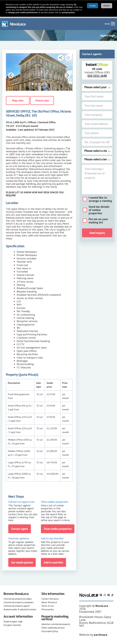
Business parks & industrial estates (20, 608)
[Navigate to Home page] (14, 23)
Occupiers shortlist (12, 624)
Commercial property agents (17, 604)
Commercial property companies (18, 601)
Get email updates (22, 561)
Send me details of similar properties (99, 209)
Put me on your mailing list (98, 219)
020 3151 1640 (97, 74)
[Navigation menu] (113, 22)
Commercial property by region (18, 597)
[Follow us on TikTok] (112, 594)
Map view (18, 99)
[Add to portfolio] (68, 56)
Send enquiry (97, 231)
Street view (42, 99)
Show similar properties (58, 527)
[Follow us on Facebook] (101, 594)
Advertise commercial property (56, 623)
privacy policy (68, 12)
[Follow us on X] (97, 594)
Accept (93, 6)
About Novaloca (49, 601)
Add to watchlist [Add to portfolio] (53, 561)
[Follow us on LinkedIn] (93, 594)
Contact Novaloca (50, 597)
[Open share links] (61, 56)
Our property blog (50, 630)
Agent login (108, 34)
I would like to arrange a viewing (100, 198)
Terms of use (47, 604)
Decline (107, 6)
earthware (101, 633)
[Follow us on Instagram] (105, 594)
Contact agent (20, 527)
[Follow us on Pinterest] (109, 594)
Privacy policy (47, 608)
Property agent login (13, 620)
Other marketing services (53, 626)
